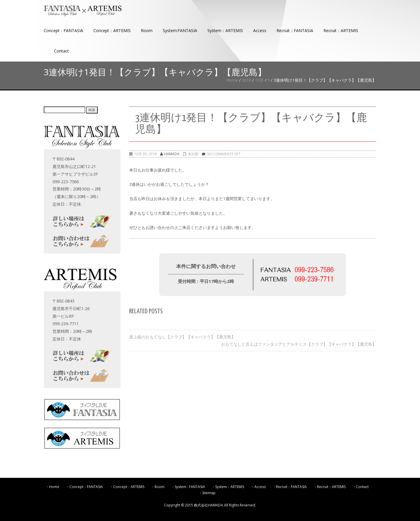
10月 (259, 80)
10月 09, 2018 (145, 154)
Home (232, 80)
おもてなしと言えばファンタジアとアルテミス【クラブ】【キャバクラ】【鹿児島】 (299, 344)
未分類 (193, 154)
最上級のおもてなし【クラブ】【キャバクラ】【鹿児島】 (182, 337)
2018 (246, 80)
